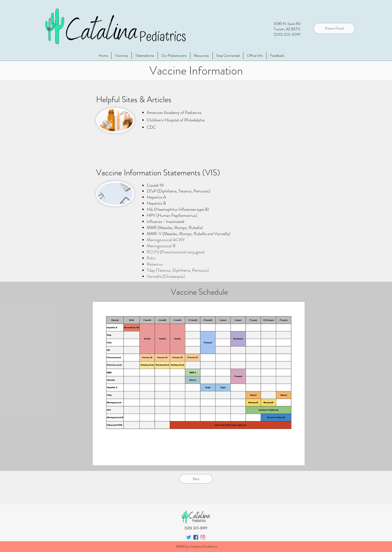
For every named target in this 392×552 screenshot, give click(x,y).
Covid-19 (155, 185)
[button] (255, 56)
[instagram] (203, 537)
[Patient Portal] (334, 28)
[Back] (196, 479)
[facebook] (196, 537)
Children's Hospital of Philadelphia (176, 120)
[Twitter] (189, 537)
